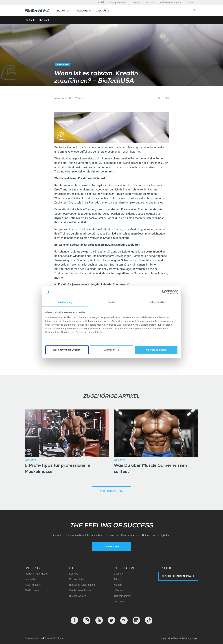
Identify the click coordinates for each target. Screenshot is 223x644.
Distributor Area (78, 596)
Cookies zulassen (156, 350)
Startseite (30, 20)
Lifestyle (118, 590)
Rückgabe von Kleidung (82, 585)
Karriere (150, 2)
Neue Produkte (33, 585)
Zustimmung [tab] (65, 302)
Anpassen (112, 350)
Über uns (136, 2)
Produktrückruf (77, 579)
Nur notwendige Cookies (67, 350)
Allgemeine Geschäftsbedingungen (179, 638)
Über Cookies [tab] (158, 302)
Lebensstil (43, 20)
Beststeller (30, 579)
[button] (63, 11)
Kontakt (191, 2)
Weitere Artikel (111, 491)
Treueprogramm (118, 2)
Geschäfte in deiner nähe (178, 576)
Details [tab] (111, 302)
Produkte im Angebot (36, 574)
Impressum (120, 602)
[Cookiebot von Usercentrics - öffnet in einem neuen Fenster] (164, 292)
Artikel (101, 2)
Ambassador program (171, 2)
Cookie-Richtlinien (77, 340)
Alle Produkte (32, 590)
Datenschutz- (32, 638)
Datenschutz (53, 340)
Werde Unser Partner (80, 590)
